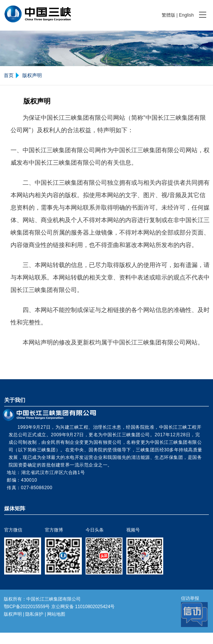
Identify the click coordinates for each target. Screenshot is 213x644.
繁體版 (169, 15)
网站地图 (56, 614)
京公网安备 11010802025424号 (83, 607)
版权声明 (32, 75)
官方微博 (54, 530)
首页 (9, 75)
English (186, 15)
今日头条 (95, 530)
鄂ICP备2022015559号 (27, 607)
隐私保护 (34, 614)
